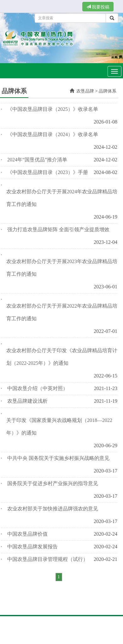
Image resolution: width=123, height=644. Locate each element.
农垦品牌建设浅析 (27, 401)
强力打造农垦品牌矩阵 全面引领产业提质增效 (58, 229)
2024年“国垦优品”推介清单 (37, 160)
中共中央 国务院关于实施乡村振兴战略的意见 (58, 458)
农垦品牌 (85, 91)
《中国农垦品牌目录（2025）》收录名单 (53, 109)
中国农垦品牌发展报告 (32, 547)
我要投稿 (98, 7)
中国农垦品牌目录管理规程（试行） (48, 559)
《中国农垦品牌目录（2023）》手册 (48, 172)
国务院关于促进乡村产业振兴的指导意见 (53, 483)
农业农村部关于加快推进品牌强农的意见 (53, 509)
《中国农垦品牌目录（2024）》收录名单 (53, 134)
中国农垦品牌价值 (27, 534)
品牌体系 (108, 91)
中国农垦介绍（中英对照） (38, 388)
